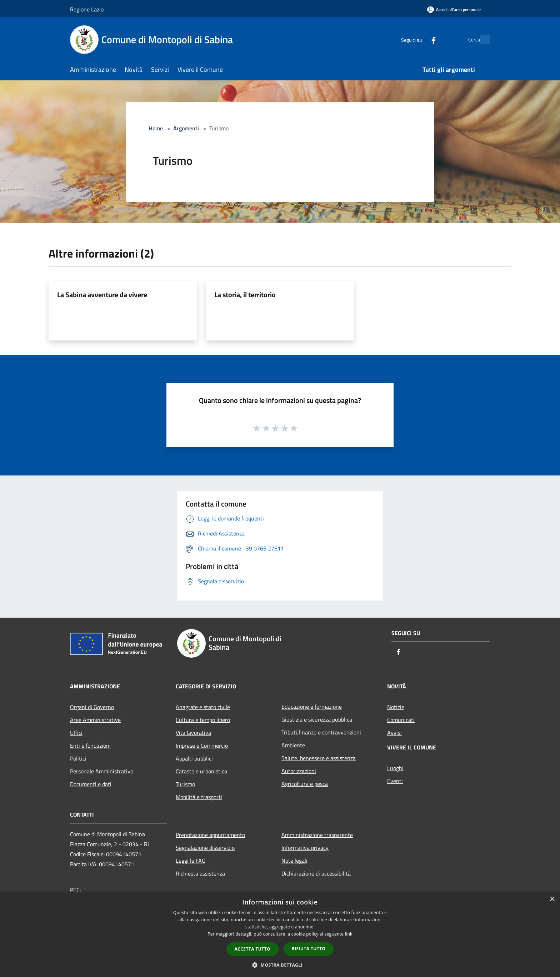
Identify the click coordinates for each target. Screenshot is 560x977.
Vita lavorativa (193, 733)
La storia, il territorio (245, 295)
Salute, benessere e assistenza (319, 758)
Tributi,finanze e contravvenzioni (321, 732)
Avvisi (394, 733)
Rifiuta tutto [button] (309, 949)
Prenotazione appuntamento (210, 835)
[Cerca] (481, 40)
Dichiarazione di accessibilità (316, 873)
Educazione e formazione (312, 707)
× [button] (552, 899)
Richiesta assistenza (200, 873)
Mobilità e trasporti (199, 797)
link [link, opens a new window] (349, 934)
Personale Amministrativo (102, 771)
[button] (280, 965)
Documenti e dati (91, 784)
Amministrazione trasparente (317, 835)
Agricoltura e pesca (305, 784)
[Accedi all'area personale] (454, 9)
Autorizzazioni (299, 771)
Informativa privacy (305, 848)
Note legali (294, 861)
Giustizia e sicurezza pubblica (317, 719)
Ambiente (293, 745)
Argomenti (186, 128)
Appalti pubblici (194, 758)
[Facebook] (418, 39)
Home (156, 128)
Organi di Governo (92, 707)
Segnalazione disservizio (205, 848)
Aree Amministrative (95, 720)
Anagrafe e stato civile (203, 707)
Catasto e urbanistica (201, 771)
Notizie (396, 707)
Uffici (76, 733)
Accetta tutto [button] (252, 949)
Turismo (185, 784)
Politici (78, 758)
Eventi (395, 781)
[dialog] (280, 934)
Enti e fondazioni (90, 746)
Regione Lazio (87, 9)
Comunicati (401, 720)
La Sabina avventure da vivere (102, 295)
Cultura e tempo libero (203, 720)
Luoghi (395, 768)
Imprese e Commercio (202, 746)
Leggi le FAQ (191, 861)
